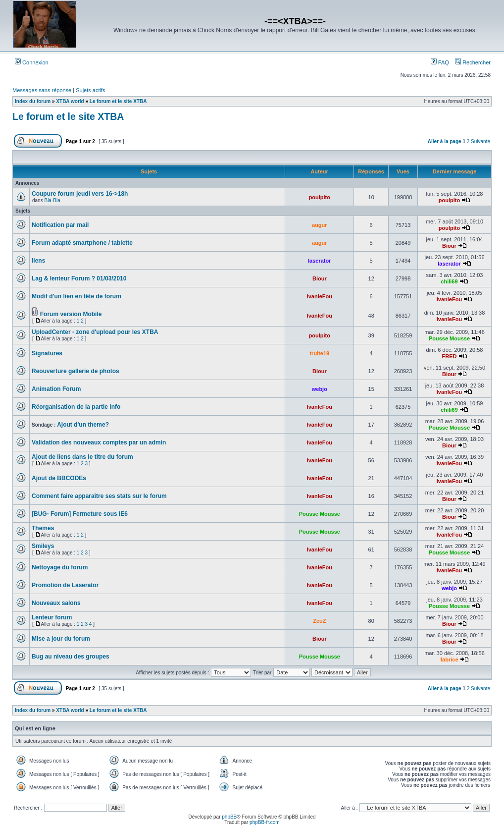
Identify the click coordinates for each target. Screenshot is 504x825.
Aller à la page (445, 141)
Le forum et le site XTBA (68, 116)
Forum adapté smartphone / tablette (82, 243)
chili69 (449, 281)
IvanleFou (320, 296)
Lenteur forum (52, 617)
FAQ (440, 62)
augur (320, 225)
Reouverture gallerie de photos (76, 371)
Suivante (480, 141)
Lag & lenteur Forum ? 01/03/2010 (79, 278)
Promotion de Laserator (65, 585)
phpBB (229, 817)
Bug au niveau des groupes (71, 657)
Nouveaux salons (56, 603)
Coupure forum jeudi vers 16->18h (80, 194)
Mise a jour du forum (61, 639)
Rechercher (473, 62)
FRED (449, 356)
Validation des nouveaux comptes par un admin (99, 442)
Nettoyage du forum (60, 567)
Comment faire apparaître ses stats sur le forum (99, 496)
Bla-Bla (52, 200)
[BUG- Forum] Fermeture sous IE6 (80, 514)
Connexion (32, 62)
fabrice (449, 660)
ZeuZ (319, 621)
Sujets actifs (90, 90)
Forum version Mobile (71, 314)
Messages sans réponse (42, 90)
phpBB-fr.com (265, 822)
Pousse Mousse (449, 338)
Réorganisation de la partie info (76, 407)
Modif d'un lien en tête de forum (76, 296)
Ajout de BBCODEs (59, 478)
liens (38, 261)
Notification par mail (60, 225)
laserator (319, 261)
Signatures (47, 353)
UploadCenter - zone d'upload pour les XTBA (95, 332)
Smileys (43, 546)
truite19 (319, 353)
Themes (43, 528)
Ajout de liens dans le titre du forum (82, 457)
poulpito (320, 197)
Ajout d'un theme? (83, 425)
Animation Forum (56, 389)
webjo (320, 389)
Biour (449, 246)
